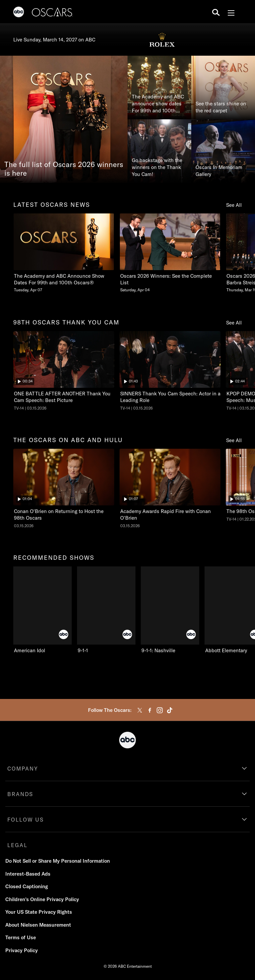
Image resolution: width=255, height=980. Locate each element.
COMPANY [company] (23, 769)
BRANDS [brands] (20, 794)
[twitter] (140, 710)
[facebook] (150, 710)
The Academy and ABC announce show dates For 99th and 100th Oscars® (158, 104)
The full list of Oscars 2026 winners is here (64, 169)
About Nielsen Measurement (38, 925)
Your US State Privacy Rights (39, 912)
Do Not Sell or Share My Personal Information (58, 861)
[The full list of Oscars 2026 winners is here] (64, 119)
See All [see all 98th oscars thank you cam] (234, 323)
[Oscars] (52, 13)
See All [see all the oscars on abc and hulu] (234, 440)
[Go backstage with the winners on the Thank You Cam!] (159, 151)
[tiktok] (170, 710)
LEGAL (17, 845)
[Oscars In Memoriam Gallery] (223, 151)
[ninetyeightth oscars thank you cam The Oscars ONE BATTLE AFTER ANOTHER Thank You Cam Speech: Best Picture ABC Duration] (64, 371)
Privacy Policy (22, 950)
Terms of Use (21, 937)
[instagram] (160, 710)
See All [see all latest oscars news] (234, 205)
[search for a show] (216, 12)
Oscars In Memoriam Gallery (219, 171)
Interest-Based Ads (28, 874)
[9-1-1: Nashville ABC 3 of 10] (170, 610)
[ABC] (19, 13)
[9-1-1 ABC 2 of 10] (106, 610)
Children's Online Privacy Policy (42, 899)
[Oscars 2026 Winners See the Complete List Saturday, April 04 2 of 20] (170, 253)
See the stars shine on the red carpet (221, 107)
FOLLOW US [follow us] (26, 820)
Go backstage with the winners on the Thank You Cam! (157, 167)
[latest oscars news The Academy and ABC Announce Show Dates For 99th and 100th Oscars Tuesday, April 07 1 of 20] (64, 253)
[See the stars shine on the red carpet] (223, 87)
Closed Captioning (27, 886)
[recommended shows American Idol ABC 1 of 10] (42, 610)
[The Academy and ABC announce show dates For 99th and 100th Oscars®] (159, 87)
